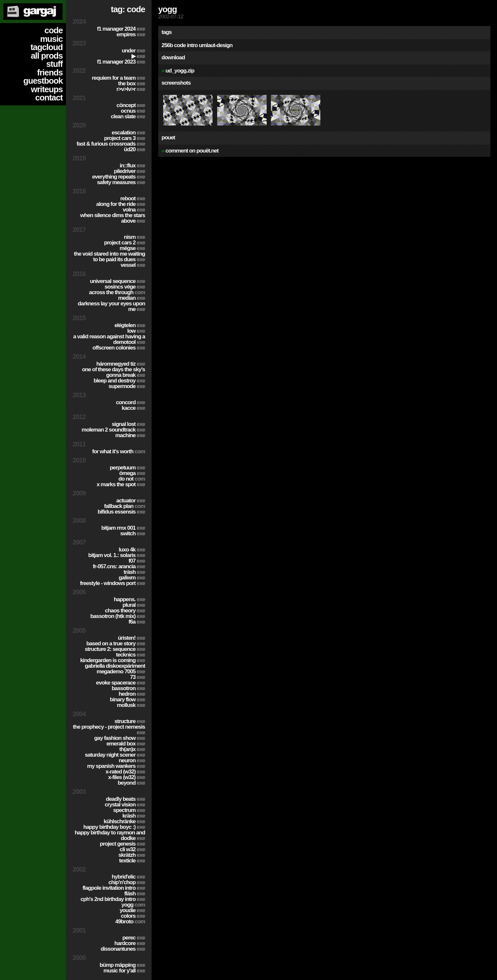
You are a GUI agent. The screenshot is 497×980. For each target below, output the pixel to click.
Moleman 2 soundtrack (113, 430)
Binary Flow (127, 700)
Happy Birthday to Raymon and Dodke (110, 835)
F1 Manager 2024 (121, 29)
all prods (47, 56)
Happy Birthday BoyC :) (114, 827)
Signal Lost (128, 424)
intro (192, 45)
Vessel (133, 265)
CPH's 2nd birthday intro (113, 899)
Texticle (132, 861)
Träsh (134, 572)
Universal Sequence (117, 281)
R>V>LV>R (131, 89)
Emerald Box (126, 744)
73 (137, 677)
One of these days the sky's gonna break (114, 372)
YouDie (132, 910)
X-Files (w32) (127, 777)
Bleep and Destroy (119, 381)
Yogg (133, 905)
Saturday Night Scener (115, 755)
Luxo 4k (132, 550)
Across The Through (117, 292)
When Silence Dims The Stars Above (113, 218)
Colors (133, 916)
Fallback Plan (125, 506)
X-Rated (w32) (125, 772)
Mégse (132, 248)
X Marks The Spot (121, 484)
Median (132, 298)
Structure (130, 721)
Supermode (127, 386)
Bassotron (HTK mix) (118, 616)
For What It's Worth (118, 451)
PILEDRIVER (129, 171)
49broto (130, 922)
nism (134, 237)
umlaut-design (216, 45)
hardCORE (130, 943)
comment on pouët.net (192, 151)
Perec (134, 938)
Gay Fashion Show (120, 738)
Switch (133, 533)
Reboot (133, 198)
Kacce (133, 408)
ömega (132, 473)
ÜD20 (134, 149)
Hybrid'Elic (128, 877)
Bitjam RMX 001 (123, 528)
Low (136, 331)
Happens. (129, 599)
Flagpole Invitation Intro (114, 888)
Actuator (131, 501)
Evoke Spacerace (120, 683)
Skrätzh (132, 855)
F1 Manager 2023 (121, 62)
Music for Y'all (124, 971)
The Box (132, 84)
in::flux (132, 166)
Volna (134, 210)
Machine (130, 435)
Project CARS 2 (125, 243)
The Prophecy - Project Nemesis (109, 730)
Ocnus (133, 111)
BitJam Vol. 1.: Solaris (117, 555)
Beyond (131, 783)
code (54, 30)
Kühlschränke (124, 821)
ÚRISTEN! (131, 638)
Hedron (132, 694)
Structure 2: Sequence (115, 649)
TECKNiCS (131, 655)
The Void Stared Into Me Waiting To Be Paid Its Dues (109, 257)
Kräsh (134, 816)
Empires (131, 34)
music (51, 39)
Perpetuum (127, 468)
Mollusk (131, 705)
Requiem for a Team (119, 78)
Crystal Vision (125, 805)
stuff (54, 64)
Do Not (132, 479)
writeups (47, 89)
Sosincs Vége (125, 287)
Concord (131, 402)
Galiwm (132, 578)
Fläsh (135, 894)
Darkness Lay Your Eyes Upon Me (111, 306)
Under (133, 51)
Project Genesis (122, 844)
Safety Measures (121, 182)
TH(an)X (132, 749)
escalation (128, 133)
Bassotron (128, 688)
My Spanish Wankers (116, 766)
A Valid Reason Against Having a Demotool (109, 339)
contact (49, 98)
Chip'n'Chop (127, 882)
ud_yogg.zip (180, 71)
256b (167, 45)
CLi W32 (132, 849)
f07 (137, 561)
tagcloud (46, 47)
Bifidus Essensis (121, 512)
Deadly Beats (125, 799)
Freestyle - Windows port (112, 583)
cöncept (131, 105)
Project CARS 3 (125, 138)
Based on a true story (116, 644)
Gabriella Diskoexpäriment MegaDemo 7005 (115, 669)
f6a (137, 622)
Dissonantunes (123, 949)
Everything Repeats (118, 177)
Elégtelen (130, 325)
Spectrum (129, 810)
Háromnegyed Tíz (121, 364)
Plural (134, 605)
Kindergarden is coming (113, 660)
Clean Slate (128, 116)
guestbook (43, 81)
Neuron (132, 760)
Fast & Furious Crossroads (111, 144)
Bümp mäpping (122, 965)
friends (50, 72)
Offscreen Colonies (119, 348)
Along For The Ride (121, 204)
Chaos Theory (125, 611)
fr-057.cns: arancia (119, 566)
